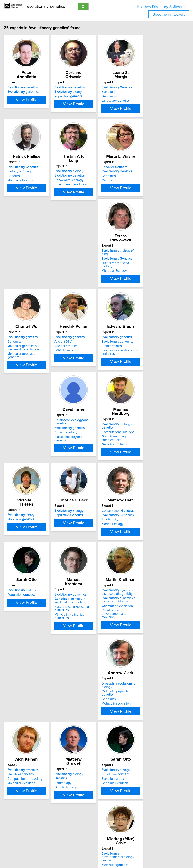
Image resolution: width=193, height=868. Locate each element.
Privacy (129, 854)
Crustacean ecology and (95, 353)
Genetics (21, 182)
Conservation (144, 442)
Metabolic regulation (30, 635)
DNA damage (138, 276)
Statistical (85, 626)
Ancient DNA (137, 267)
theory (85, 88)
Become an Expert (169, 14)
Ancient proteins (140, 272)
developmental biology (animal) (92, 713)
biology (86, 173)
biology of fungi (35, 263)
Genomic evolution (28, 725)
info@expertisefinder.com (98, 854)
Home (119, 854)
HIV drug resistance (142, 725)
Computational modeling (89, 631)
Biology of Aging (27, 177)
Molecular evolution (86, 635)
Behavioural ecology (86, 182)
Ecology (21, 814)
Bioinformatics (25, 361)
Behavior (141, 173)
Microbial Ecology (28, 276)
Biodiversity (137, 451)
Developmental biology (88, 724)
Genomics (135, 92)
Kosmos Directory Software (161, 7)
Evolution (135, 88)
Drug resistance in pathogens (149, 721)
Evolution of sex (26, 721)
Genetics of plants (141, 369)
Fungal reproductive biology (35, 272)
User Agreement (146, 854)
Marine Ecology (139, 456)
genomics (31, 88)
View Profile (39, 114)
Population (86, 92)
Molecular (29, 447)
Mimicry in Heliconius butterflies (94, 552)
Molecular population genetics (93, 279)
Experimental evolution (88, 186)
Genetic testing (139, 635)
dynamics (87, 622)
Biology (86, 442)
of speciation (144, 548)
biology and (152, 353)
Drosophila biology (38, 622)
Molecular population (37, 626)
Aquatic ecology (83, 361)
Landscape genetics (142, 97)
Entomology (137, 631)
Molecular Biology (28, 186)
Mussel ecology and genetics (92, 366)
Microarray (136, 186)
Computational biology (144, 357)
